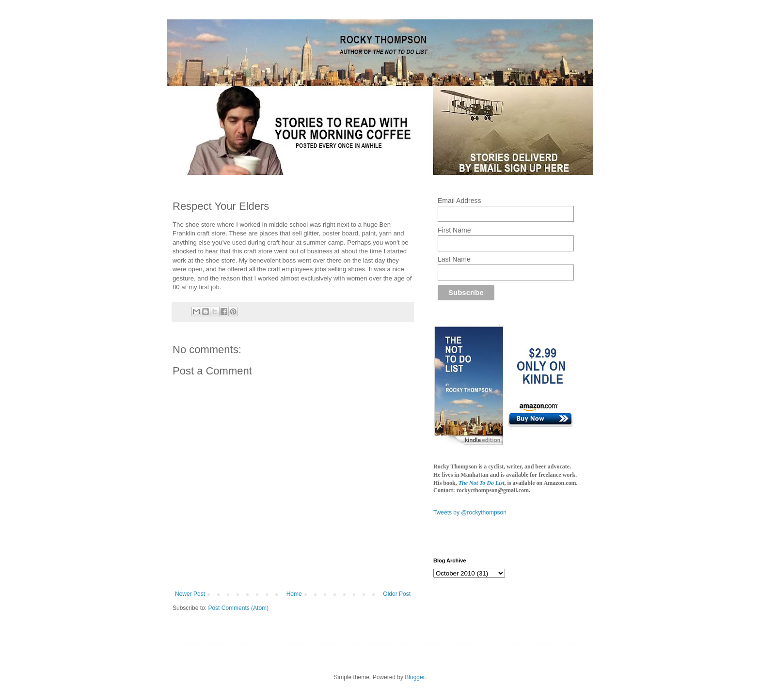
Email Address (459, 201)
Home (294, 594)
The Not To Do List (482, 483)
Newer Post (190, 594)
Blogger (415, 677)
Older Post (397, 594)
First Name (454, 230)
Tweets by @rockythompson (470, 513)
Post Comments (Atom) (238, 608)
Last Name (454, 259)
